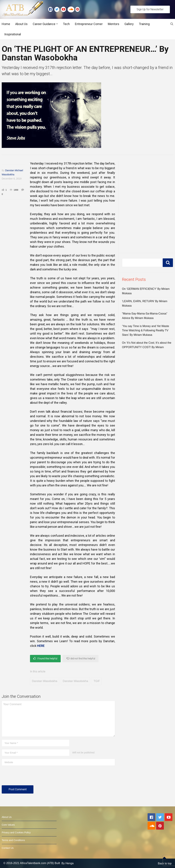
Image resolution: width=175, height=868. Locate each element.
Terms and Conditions (13, 840)
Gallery (129, 24)
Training (144, 24)
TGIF (97, 681)
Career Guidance (44, 24)
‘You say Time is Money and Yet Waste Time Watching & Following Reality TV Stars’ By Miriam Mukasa (146, 330)
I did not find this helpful (81, 658)
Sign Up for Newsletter (150, 9)
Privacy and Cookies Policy (16, 832)
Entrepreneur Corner (89, 24)
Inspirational (13, 34)
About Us (21, 24)
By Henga (68, 863)
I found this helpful (45, 658)
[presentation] (28, 777)
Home (6, 24)
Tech (66, 24)
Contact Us (8, 848)
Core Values (8, 825)
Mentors (114, 24)
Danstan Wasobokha (45, 681)
